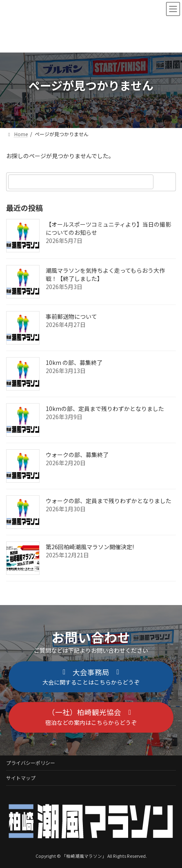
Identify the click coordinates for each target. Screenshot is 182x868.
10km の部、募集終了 (74, 362)
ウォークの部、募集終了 (77, 455)
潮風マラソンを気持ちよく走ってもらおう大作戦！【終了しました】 (105, 274)
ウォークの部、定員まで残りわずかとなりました (109, 501)
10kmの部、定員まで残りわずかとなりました (105, 409)
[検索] (166, 182)
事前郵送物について (71, 316)
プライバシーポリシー (31, 763)
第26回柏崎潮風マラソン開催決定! (90, 547)
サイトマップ (21, 778)
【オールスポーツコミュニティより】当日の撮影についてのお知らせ (108, 228)
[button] (91, 677)
